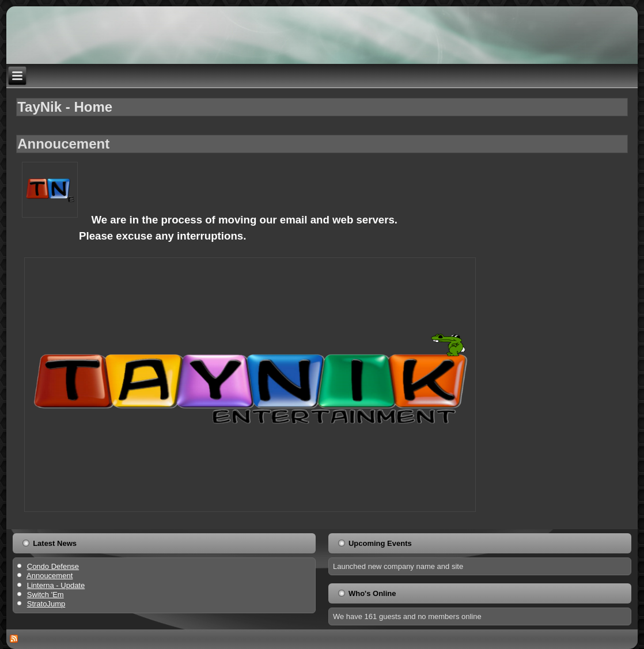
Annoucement (63, 144)
